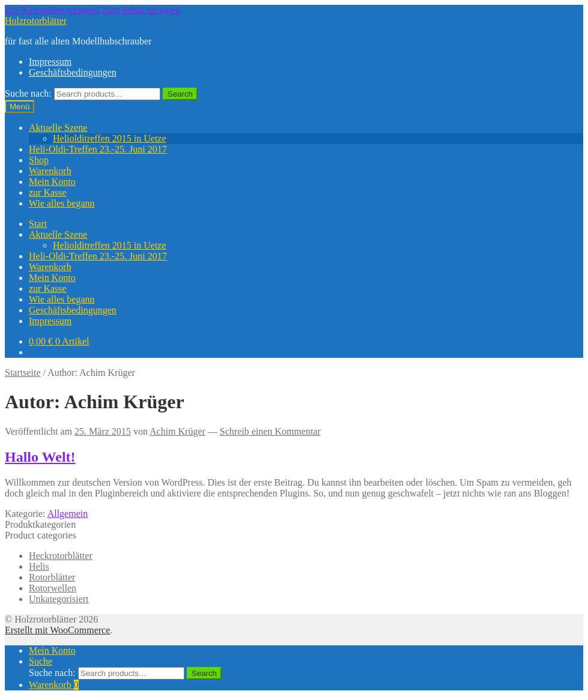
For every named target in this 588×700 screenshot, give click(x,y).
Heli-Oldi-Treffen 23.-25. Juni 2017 (98, 149)
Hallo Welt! (40, 457)
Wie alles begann (62, 203)
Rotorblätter (52, 577)
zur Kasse (48, 192)
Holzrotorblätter (36, 21)
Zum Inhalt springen (141, 10)
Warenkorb (50, 171)
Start (38, 224)
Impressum (50, 62)
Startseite (23, 373)
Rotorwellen (53, 588)
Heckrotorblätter (61, 556)
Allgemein (68, 514)
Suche (41, 661)
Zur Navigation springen (52, 10)
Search (180, 94)
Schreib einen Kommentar (270, 431)
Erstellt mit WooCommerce (57, 630)
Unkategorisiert (59, 599)
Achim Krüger (177, 431)
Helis (39, 566)
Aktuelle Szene (58, 128)
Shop (39, 160)
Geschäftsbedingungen (73, 72)
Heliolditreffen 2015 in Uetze (110, 138)
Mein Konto (52, 182)
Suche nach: (28, 93)
